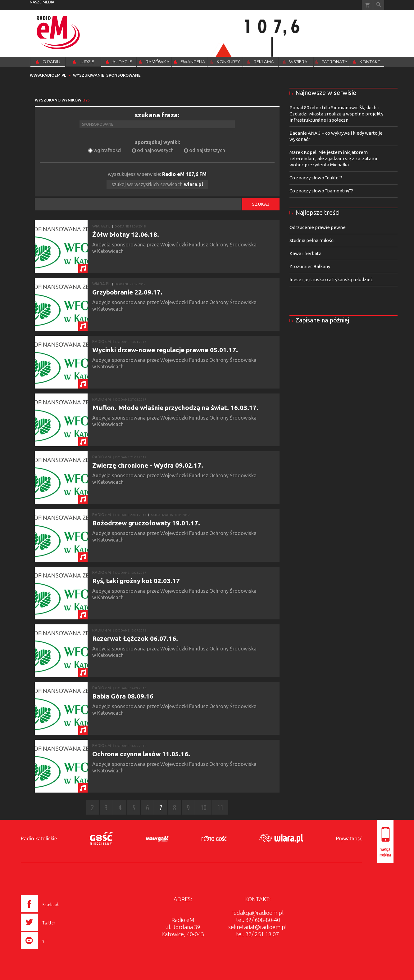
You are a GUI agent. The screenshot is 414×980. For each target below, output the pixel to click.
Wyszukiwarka (379, 5)
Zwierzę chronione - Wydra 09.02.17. (148, 465)
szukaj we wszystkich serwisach (157, 184)
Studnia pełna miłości (312, 240)
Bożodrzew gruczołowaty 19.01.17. (146, 523)
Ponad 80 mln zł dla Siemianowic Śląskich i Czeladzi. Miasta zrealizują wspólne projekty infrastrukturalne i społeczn (336, 114)
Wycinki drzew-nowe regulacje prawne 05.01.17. (165, 350)
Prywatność (349, 838)
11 (220, 808)
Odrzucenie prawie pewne (318, 227)
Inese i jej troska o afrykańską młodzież (331, 279)
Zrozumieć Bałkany (310, 266)
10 (203, 808)
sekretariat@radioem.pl (257, 927)
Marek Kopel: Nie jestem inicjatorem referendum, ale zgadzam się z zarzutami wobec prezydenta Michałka (333, 158)
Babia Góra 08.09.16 (123, 696)
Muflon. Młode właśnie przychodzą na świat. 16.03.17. (175, 407)
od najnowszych (155, 150)
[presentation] (53, 950)
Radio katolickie (39, 838)
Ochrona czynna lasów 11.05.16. (141, 754)
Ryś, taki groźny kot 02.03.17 (136, 581)
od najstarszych (207, 150)
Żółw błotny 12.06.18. (126, 234)
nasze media (42, 2)
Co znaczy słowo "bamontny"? (321, 191)
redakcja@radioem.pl (257, 913)
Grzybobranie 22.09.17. (127, 292)
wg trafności (107, 150)
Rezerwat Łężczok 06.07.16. (135, 638)
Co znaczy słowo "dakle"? (316, 178)
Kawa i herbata (305, 253)
